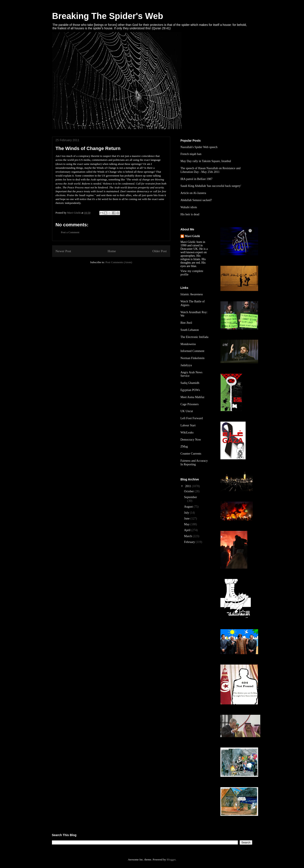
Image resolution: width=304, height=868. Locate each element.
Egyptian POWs (190, 390)
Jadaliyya (186, 365)
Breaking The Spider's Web (108, 16)
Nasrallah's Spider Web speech (199, 147)
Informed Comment (193, 351)
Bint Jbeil (186, 323)
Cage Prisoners (190, 404)
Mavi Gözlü (192, 236)
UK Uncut (187, 411)
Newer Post (63, 251)
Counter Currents (191, 454)
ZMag (184, 447)
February (190, 542)
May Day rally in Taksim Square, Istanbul (206, 161)
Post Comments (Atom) (119, 262)
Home (112, 251)
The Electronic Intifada (195, 337)
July (187, 513)
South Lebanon (190, 330)
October (189, 491)
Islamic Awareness (192, 294)
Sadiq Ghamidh (190, 383)
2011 (188, 486)
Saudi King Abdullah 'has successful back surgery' (211, 186)
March (188, 536)
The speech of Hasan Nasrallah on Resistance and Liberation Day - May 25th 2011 (211, 170)
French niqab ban (191, 154)
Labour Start (188, 425)
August (189, 507)
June (187, 518)
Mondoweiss (188, 344)
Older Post (159, 251)
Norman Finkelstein (193, 358)
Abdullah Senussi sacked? (196, 200)
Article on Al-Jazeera (193, 193)
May (187, 524)
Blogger (171, 859)
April (188, 530)
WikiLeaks (187, 432)
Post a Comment (70, 232)
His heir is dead (190, 214)
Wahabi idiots (189, 207)
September (190, 497)
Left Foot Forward (192, 418)
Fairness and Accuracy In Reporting (194, 463)
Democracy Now (191, 440)
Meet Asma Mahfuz (193, 397)
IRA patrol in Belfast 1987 (197, 179)
